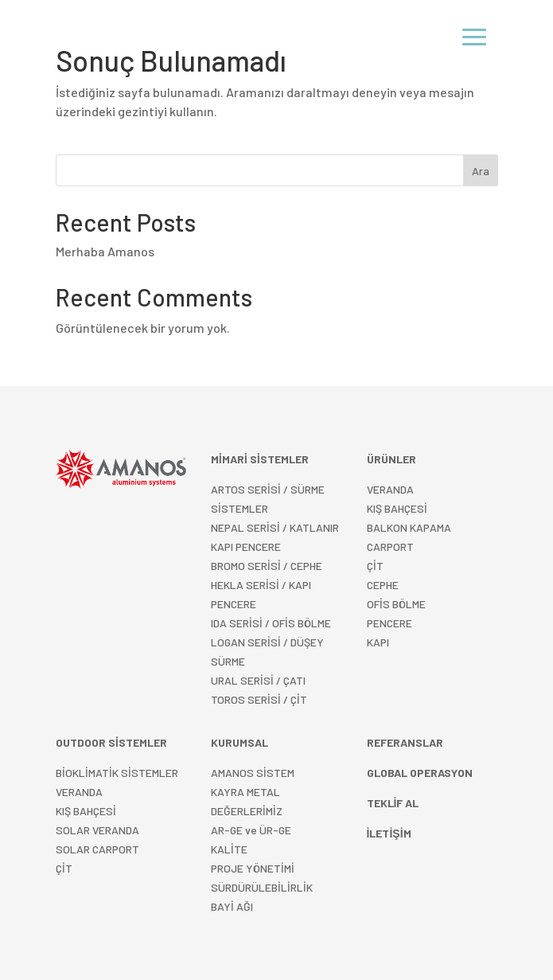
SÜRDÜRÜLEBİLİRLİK (262, 887)
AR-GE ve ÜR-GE (251, 830)
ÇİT (375, 566)
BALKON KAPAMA (409, 527)
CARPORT (390, 547)
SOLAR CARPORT (97, 849)
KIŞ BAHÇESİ (86, 811)
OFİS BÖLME (396, 604)
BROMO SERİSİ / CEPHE (267, 566)
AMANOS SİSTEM (253, 773)
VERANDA (390, 489)
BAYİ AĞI (232, 906)
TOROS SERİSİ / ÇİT (259, 699)
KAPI (378, 642)
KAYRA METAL (245, 792)
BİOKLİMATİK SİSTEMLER (117, 773)
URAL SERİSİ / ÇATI (258, 680)
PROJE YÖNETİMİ (253, 868)
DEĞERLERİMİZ (247, 811)
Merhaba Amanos (105, 251)
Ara (481, 171)
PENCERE (389, 623)
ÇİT (64, 868)
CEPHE (383, 585)
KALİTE (229, 849)
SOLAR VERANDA (97, 830)
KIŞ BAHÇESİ (397, 508)
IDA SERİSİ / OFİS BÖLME (271, 623)
